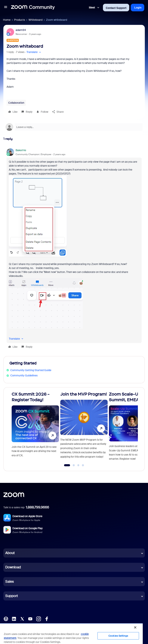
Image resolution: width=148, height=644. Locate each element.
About (10, 553)
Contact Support (116, 8)
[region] (71, 634)
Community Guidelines (24, 375)
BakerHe (21, 150)
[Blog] (6, 619)
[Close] (135, 627)
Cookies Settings (118, 636)
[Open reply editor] (74, 127)
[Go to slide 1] (67, 465)
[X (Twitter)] (22, 619)
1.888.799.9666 (37, 507)
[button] (6, 8)
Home (7, 20)
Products (20, 20)
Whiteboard (35, 20)
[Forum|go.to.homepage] (33, 8)
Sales (9, 582)
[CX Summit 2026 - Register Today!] (35, 428)
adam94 (21, 30)
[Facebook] (47, 619)
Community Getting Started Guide (31, 370)
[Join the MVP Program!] (84, 428)
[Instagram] (39, 619)
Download (13, 567)
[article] (74, 249)
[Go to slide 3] (78, 465)
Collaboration (16, 103)
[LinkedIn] (14, 619)
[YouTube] (30, 619)
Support (12, 596)
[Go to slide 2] (74, 465)
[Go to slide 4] (83, 465)
